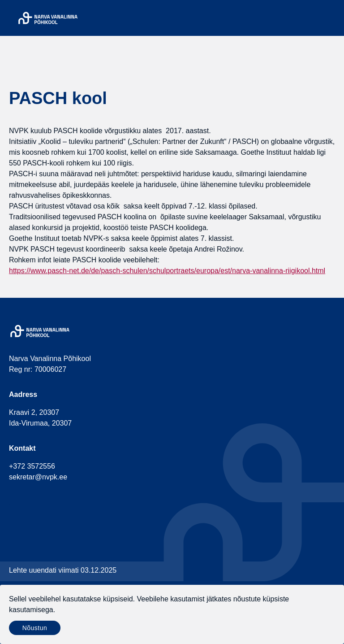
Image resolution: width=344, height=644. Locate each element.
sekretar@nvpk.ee (38, 477)
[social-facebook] (14, 502)
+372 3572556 (32, 466)
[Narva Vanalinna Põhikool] (48, 18)
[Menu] (330, 18)
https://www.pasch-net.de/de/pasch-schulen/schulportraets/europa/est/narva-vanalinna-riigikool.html (167, 271)
